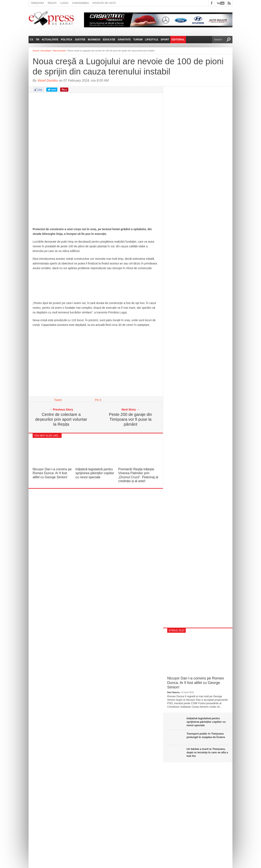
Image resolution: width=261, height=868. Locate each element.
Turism (138, 40)
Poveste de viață (104, 3)
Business (94, 40)
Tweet (58, 400)
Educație (109, 40)
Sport (165, 40)
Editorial (178, 40)
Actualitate (50, 40)
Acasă (36, 51)
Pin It (98, 400)
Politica (66, 40)
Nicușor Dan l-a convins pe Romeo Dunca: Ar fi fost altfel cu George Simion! (52, 473)
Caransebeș (80, 3)
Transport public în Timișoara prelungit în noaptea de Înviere (206, 735)
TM (37, 40)
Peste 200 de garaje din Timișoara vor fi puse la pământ (130, 419)
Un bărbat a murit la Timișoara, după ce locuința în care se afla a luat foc (207, 752)
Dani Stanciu (173, 692)
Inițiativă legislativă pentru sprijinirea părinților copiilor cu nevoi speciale (95, 473)
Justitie (80, 40)
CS (32, 40)
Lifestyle (152, 40)
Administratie (59, 51)
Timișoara (37, 3)
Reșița (52, 3)
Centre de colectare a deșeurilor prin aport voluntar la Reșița (61, 419)
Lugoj (64, 3)
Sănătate (124, 40)
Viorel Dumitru (48, 80)
